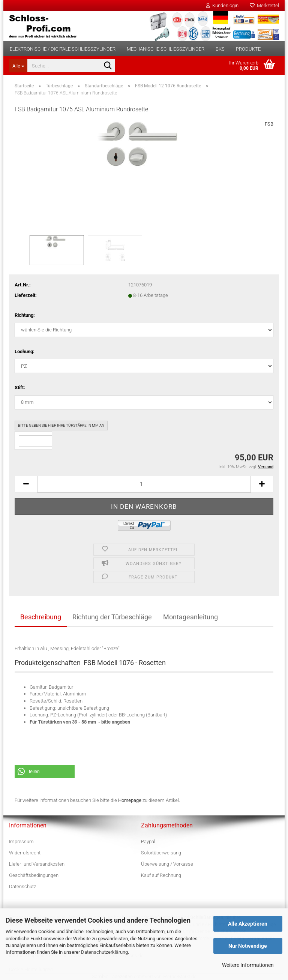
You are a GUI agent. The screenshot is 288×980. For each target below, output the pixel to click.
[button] (26, 484)
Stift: (20, 387)
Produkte (248, 49)
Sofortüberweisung (161, 853)
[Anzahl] (144, 484)
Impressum (21, 841)
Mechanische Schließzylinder (166, 49)
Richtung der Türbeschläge (112, 617)
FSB (269, 124)
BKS (220, 49)
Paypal (148, 841)
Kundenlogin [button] (222, 5)
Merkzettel (264, 5)
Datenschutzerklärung (104, 952)
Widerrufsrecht (25, 853)
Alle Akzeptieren (248, 924)
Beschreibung (41, 617)
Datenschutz (22, 886)
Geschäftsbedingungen (34, 875)
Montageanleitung (190, 617)
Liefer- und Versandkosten (37, 864)
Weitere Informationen (248, 965)
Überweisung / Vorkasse (167, 864)
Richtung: (25, 315)
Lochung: (25, 351)
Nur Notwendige (248, 946)
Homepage (130, 800)
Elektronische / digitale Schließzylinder (63, 49)
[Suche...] (18, 66)
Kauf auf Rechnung (161, 875)
